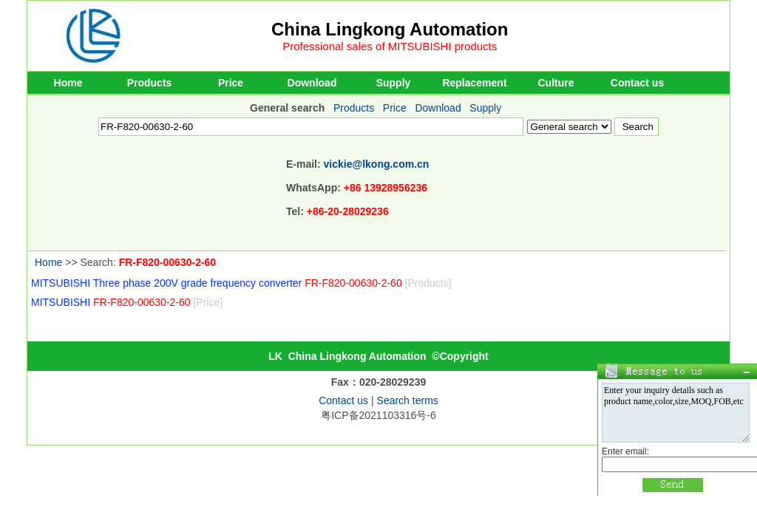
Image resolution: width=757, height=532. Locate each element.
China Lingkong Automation (390, 29)
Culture (556, 83)
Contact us (637, 83)
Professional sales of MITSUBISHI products (390, 46)
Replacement (474, 83)
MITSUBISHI (127, 302)
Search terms (408, 400)
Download (312, 83)
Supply (394, 83)
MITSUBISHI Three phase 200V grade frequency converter (241, 283)
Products (150, 83)
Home (68, 83)
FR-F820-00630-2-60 (168, 262)
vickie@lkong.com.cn (377, 164)
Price (231, 83)
